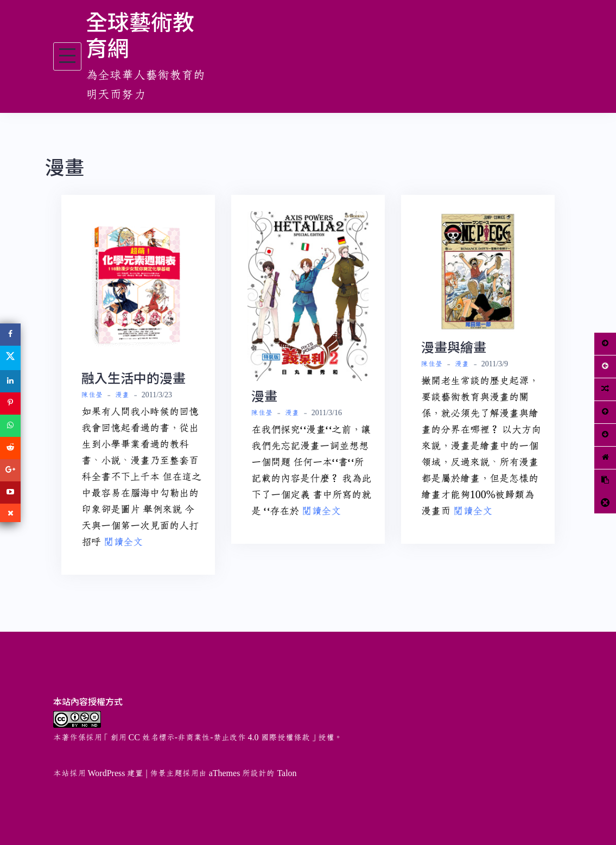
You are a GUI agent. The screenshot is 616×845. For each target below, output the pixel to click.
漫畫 (122, 395)
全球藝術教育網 (140, 34)
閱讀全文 (123, 542)
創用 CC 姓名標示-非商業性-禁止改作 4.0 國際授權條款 (210, 738)
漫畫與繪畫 (454, 347)
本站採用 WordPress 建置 (99, 773)
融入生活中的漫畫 (134, 377)
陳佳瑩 (92, 395)
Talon (287, 773)
